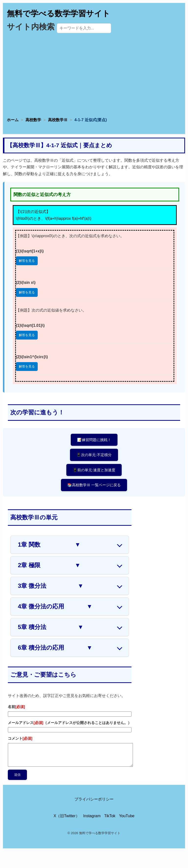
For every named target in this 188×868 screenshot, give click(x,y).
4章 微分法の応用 (55, 606)
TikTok (110, 816)
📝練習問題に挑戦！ (94, 440)
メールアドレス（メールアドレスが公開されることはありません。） (70, 723)
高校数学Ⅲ (58, 120)
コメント (20, 738)
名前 (16, 707)
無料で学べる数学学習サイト (59, 13)
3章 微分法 (51, 586)
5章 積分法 (51, 627)
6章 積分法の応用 (55, 648)
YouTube (127, 816)
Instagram (92, 816)
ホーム (13, 120)
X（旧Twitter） (67, 816)
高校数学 (33, 120)
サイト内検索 (31, 27)
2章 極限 (49, 565)
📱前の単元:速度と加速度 (94, 470)
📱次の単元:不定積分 (94, 455)
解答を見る (27, 261)
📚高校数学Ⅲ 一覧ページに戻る (94, 485)
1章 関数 (49, 545)
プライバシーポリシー (94, 799)
